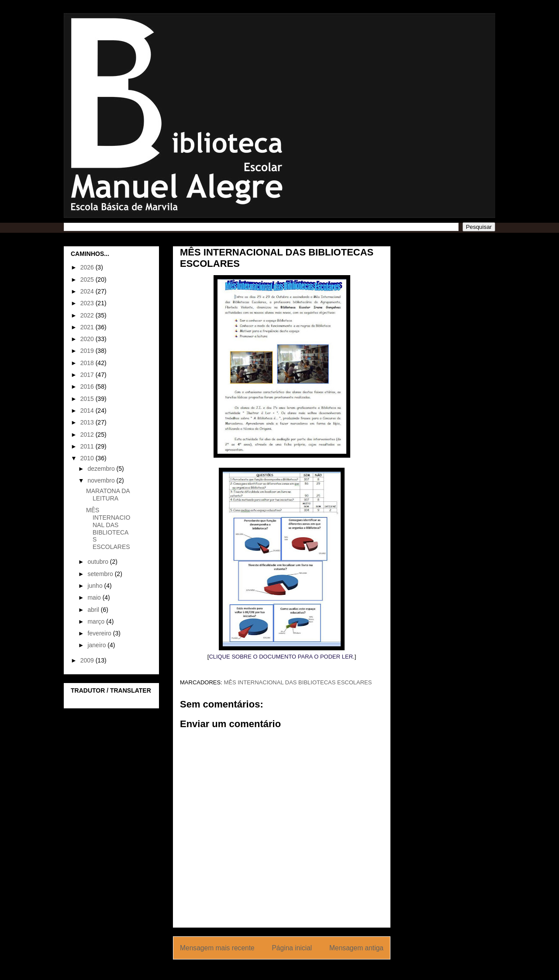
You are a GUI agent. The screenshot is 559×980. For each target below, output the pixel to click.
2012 (88, 435)
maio (95, 597)
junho (96, 586)
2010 (88, 458)
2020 (88, 339)
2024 (88, 291)
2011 (88, 446)
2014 (88, 411)
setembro (101, 574)
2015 (88, 399)
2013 (88, 422)
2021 (88, 327)
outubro (98, 562)
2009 (88, 660)
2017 (88, 375)
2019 (88, 351)
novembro (102, 480)
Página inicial (292, 948)
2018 (88, 363)
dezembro (102, 469)
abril (94, 610)
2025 (88, 280)
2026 (88, 267)
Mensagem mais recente (217, 948)
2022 (88, 315)
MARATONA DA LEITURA (108, 495)
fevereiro (100, 633)
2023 (88, 303)
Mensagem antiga (356, 948)
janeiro (97, 645)
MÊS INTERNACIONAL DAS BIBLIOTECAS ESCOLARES (298, 682)
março (97, 621)
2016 (88, 386)
